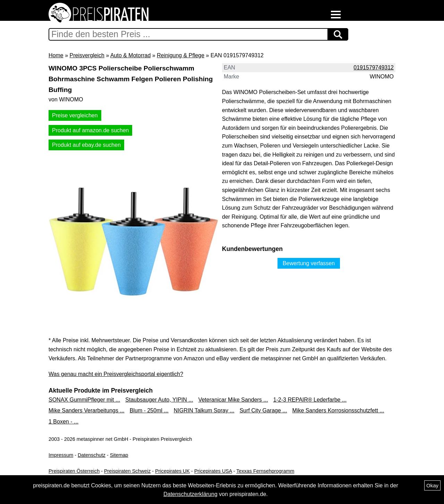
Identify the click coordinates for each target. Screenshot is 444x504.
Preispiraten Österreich (74, 471)
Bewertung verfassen (309, 263)
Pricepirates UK (172, 471)
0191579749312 (374, 68)
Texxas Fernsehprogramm (265, 471)
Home (56, 55)
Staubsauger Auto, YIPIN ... (159, 400)
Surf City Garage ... (263, 410)
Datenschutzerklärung (190, 494)
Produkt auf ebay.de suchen (86, 145)
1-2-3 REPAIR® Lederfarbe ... (310, 400)
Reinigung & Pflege (181, 55)
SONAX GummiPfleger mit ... (84, 400)
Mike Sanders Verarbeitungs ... (87, 410)
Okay (432, 485)
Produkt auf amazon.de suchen (90, 130)
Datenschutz (92, 455)
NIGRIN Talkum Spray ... (204, 410)
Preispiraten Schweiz (127, 471)
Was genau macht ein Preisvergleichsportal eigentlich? (116, 374)
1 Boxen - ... (63, 422)
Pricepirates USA (213, 471)
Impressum (61, 455)
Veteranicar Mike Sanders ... (233, 400)
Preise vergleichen (75, 115)
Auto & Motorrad (131, 55)
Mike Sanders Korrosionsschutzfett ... (338, 410)
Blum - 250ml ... (149, 410)
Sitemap (119, 455)
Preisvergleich (87, 55)
